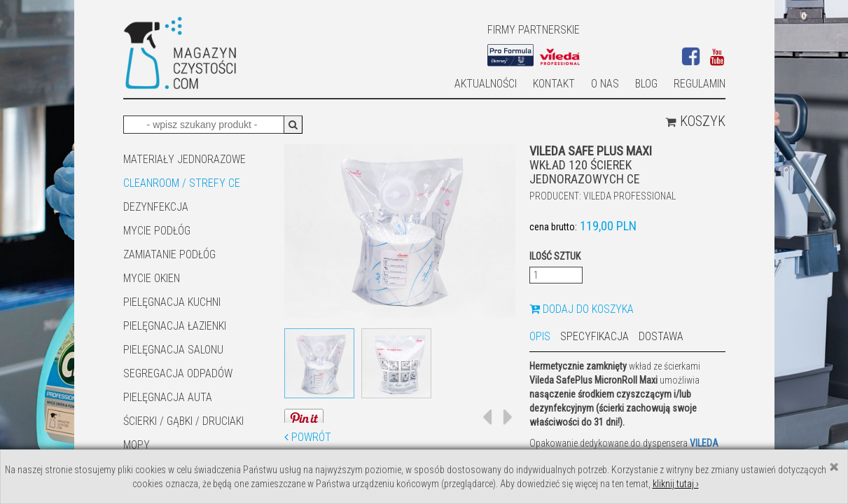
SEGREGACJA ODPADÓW (178, 373)
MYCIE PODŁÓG (157, 231)
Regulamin (700, 84)
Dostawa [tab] (661, 336)
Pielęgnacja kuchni (172, 302)
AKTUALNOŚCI (486, 84)
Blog (646, 84)
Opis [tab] (540, 336)
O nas (605, 84)
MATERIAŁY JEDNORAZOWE (185, 159)
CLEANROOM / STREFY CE (182, 183)
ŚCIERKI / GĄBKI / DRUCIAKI (183, 421)
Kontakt (554, 84)
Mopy (137, 445)
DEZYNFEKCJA (156, 207)
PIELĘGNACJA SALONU (173, 350)
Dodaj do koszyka (582, 309)
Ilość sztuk (555, 256)
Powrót (308, 437)
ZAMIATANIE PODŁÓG (169, 254)
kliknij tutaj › (676, 484)
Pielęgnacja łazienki (175, 326)
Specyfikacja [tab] (595, 336)
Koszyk (695, 121)
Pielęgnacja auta (168, 397)
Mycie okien (152, 278)
